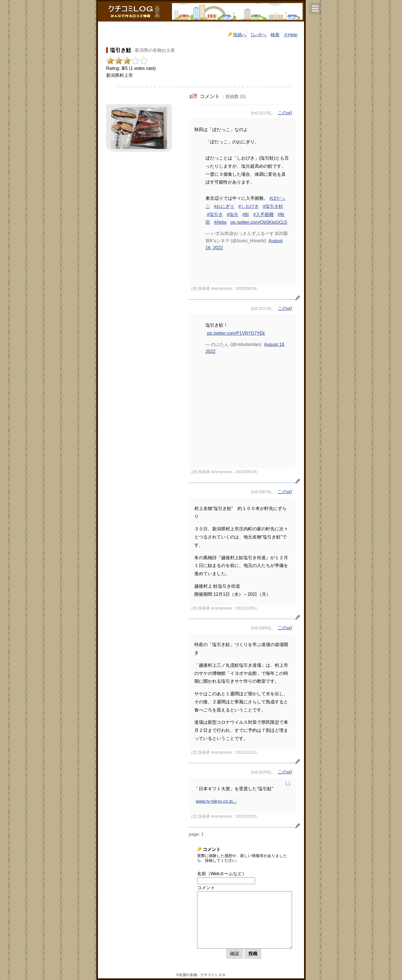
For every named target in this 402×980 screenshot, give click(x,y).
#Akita (220, 222)
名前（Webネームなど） (222, 874)
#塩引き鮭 (273, 206)
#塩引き (215, 214)
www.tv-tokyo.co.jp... (216, 801)
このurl (285, 113)
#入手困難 (263, 214)
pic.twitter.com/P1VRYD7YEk (236, 333)
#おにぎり (224, 206)
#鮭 (246, 214)
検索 (275, 35)
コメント (206, 888)
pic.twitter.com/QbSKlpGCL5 (259, 222)
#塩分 (232, 214)
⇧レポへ (259, 35)
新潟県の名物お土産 (155, 50)
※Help (290, 35)
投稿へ (237, 35)
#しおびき (249, 206)
